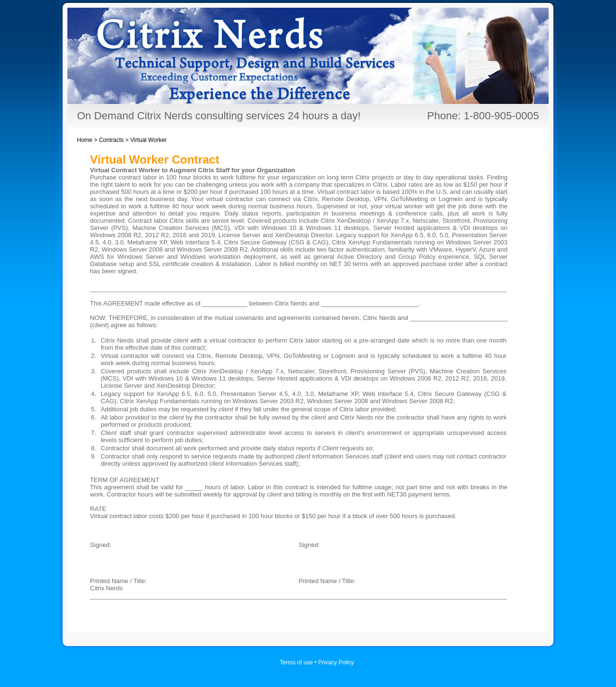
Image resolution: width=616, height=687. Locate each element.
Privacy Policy (336, 662)
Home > (88, 140)
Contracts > (115, 140)
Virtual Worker (149, 140)
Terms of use (296, 662)
